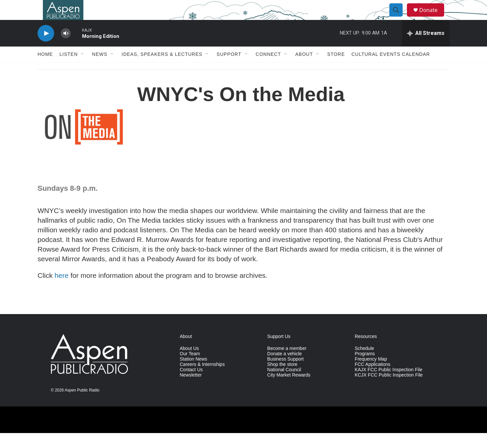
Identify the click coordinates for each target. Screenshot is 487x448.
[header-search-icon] (399, 18)
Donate (433, 17)
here (61, 290)
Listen (69, 69)
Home (45, 69)
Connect (268, 69)
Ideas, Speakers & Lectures (162, 69)
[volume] (66, 48)
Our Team (190, 369)
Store (336, 69)
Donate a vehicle (284, 369)
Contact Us (191, 385)
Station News (193, 374)
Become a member (287, 363)
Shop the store (282, 379)
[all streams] (426, 48)
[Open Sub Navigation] (83, 69)
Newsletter (191, 390)
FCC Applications (373, 379)
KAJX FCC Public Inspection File (389, 385)
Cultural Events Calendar (391, 69)
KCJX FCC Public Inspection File (389, 390)
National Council (284, 385)
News (100, 69)
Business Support (285, 374)
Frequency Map (371, 374)
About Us (189, 363)
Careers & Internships (202, 379)
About (304, 69)
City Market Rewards (289, 390)
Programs (365, 369)
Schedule (364, 363)
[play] (46, 48)
